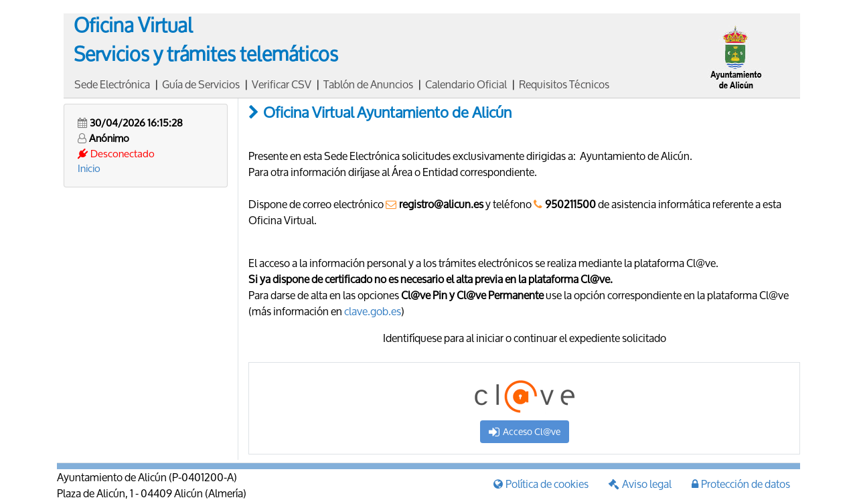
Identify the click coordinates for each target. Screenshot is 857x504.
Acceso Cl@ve (525, 431)
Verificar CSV (282, 84)
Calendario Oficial (466, 84)
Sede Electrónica (112, 84)
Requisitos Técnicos (564, 84)
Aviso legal (640, 484)
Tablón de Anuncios (368, 84)
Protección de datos (741, 484)
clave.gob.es (373, 311)
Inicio (89, 168)
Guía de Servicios (201, 84)
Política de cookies (541, 484)
